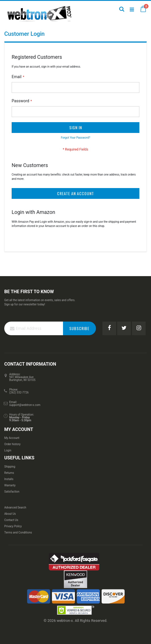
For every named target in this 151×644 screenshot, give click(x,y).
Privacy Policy (13, 526)
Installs (9, 479)
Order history (12, 444)
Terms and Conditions (18, 533)
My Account (12, 438)
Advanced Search (15, 508)
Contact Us (11, 520)
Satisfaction (12, 492)
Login (8, 450)
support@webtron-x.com (25, 405)
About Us (10, 514)
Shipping (10, 467)
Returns (9, 473)
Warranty (10, 485)
